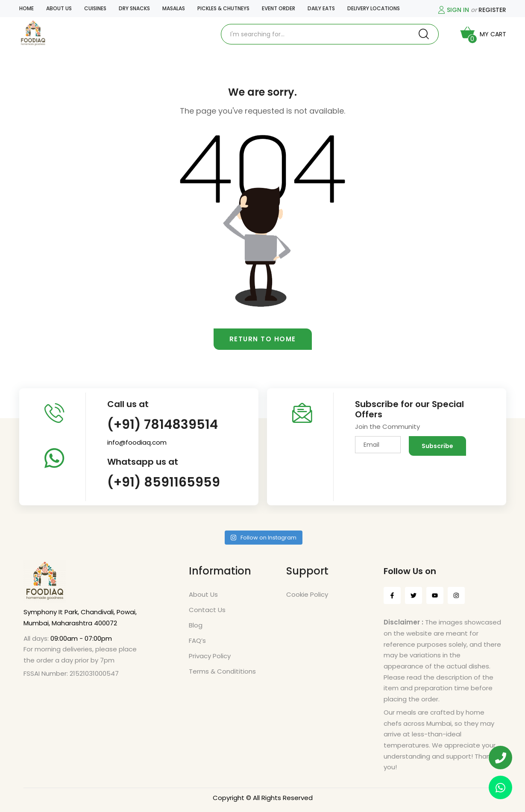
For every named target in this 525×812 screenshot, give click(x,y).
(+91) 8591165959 (164, 482)
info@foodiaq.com (137, 442)
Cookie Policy (307, 594)
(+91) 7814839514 (163, 425)
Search (424, 34)
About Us (203, 594)
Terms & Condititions (222, 671)
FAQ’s (197, 641)
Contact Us (207, 610)
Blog (196, 625)
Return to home (263, 339)
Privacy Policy (210, 656)
